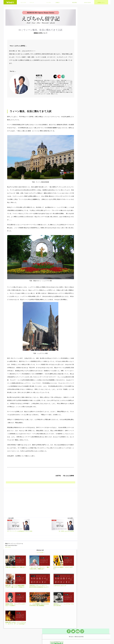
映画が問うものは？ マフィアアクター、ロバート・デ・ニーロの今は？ (16, 623)
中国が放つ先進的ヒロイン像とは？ (15, 567)
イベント (32, 2)
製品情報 (75, 2)
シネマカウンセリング (60, 586)
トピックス (23, 2)
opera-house (8, 547)
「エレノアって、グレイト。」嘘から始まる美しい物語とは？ (39, 568)
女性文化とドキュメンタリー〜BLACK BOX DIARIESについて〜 (39, 586)
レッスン (49, 2)
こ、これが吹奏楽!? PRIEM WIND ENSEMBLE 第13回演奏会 (39, 605)
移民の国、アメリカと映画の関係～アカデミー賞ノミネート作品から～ (15, 586)
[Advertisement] (41, 503)
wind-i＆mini (88, 2)
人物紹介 (57, 2)
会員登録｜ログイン (101, 2)
